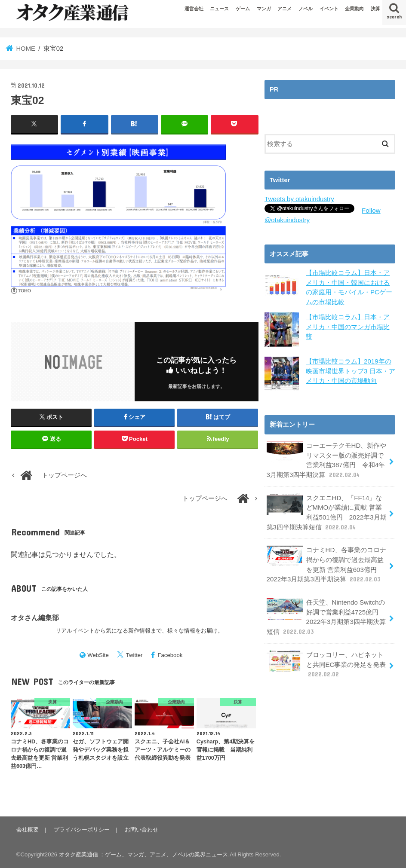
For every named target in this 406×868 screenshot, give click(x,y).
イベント (329, 9)
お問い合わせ (141, 830)
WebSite (98, 655)
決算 (375, 9)
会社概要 (28, 830)
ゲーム (243, 9)
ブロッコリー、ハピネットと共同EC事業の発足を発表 (326, 660)
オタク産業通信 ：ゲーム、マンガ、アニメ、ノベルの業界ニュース (144, 854)
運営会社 (194, 9)
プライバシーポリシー (81, 830)
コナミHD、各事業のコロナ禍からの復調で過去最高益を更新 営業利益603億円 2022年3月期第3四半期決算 (326, 562)
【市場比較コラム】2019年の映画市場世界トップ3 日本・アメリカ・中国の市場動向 (350, 370)
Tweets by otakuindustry (299, 199)
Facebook (170, 655)
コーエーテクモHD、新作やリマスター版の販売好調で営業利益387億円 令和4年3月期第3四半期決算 (326, 459)
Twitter (134, 655)
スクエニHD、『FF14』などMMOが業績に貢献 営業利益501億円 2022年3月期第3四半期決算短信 (326, 510)
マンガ (264, 9)
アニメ (285, 9)
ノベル (306, 9)
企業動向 (354, 9)
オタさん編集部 (35, 617)
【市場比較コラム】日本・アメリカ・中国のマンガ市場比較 (348, 326)
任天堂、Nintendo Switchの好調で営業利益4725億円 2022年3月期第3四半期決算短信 (326, 613)
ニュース (219, 9)
